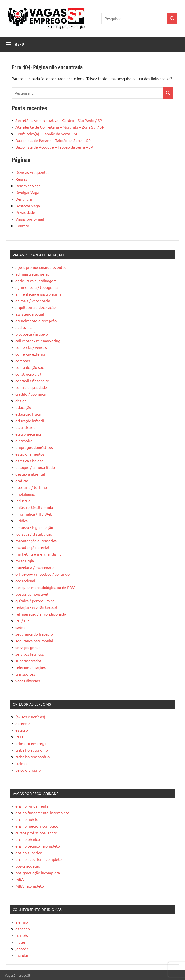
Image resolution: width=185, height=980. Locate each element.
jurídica (22, 521)
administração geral (32, 274)
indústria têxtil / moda (34, 507)
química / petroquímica (35, 601)
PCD (19, 737)
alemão (22, 922)
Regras (21, 179)
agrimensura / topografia (37, 287)
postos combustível (32, 594)
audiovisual (25, 327)
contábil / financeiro (32, 381)
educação (23, 407)
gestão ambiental (30, 474)
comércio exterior (30, 354)
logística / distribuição (34, 534)
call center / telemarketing (38, 341)
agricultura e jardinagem (36, 281)
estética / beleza (29, 461)
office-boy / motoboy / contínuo (42, 574)
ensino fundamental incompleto (42, 813)
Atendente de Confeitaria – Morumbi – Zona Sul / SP (60, 127)
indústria (23, 501)
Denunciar (24, 199)
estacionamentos (30, 454)
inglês (20, 942)
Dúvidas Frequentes (32, 172)
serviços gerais (28, 647)
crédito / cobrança (31, 394)
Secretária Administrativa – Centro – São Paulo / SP (59, 120)
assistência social (30, 314)
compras (23, 361)
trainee (22, 763)
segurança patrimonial (34, 641)
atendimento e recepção (36, 321)
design (21, 401)
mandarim (24, 955)
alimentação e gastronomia (38, 294)
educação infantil (30, 421)
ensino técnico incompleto (38, 846)
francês (22, 935)
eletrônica (24, 441)
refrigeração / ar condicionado (41, 614)
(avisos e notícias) (30, 717)
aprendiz (23, 723)
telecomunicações (31, 667)
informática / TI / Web (34, 514)
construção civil (28, 374)
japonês (22, 949)
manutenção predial (32, 547)
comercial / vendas (31, 347)
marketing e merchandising (39, 554)
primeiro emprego (31, 743)
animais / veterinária (33, 301)
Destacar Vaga (28, 206)
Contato (22, 226)
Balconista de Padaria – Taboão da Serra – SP (53, 140)
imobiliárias (25, 494)
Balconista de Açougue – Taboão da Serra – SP (54, 147)
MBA (20, 879)
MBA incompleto (30, 886)
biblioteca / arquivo (32, 334)
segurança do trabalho (34, 634)
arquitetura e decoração (36, 307)
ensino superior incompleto (39, 859)
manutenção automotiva (36, 541)
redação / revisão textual (36, 607)
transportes (25, 674)
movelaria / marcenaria (35, 567)
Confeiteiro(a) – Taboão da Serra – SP (47, 134)
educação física (28, 414)
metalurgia (25, 561)
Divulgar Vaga (27, 192)
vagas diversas (28, 681)
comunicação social (31, 367)
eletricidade (25, 427)
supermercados (28, 661)
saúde (20, 627)
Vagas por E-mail (30, 219)
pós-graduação (28, 866)
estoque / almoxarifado (35, 467)
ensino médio (27, 819)
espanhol (23, 929)
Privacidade (25, 212)
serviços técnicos (30, 654)
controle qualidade (31, 387)
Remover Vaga (28, 186)
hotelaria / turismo (31, 487)
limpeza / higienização (34, 527)
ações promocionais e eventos (41, 267)
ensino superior (29, 853)
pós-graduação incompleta (38, 873)
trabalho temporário (32, 757)
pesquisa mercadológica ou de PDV (45, 587)
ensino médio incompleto (37, 826)
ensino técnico (28, 839)
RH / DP (22, 621)
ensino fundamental (32, 806)
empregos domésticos (34, 447)
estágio (22, 730)
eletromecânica (28, 434)
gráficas (22, 481)
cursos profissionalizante (36, 833)
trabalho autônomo (32, 750)
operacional (25, 581)
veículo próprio (28, 770)
